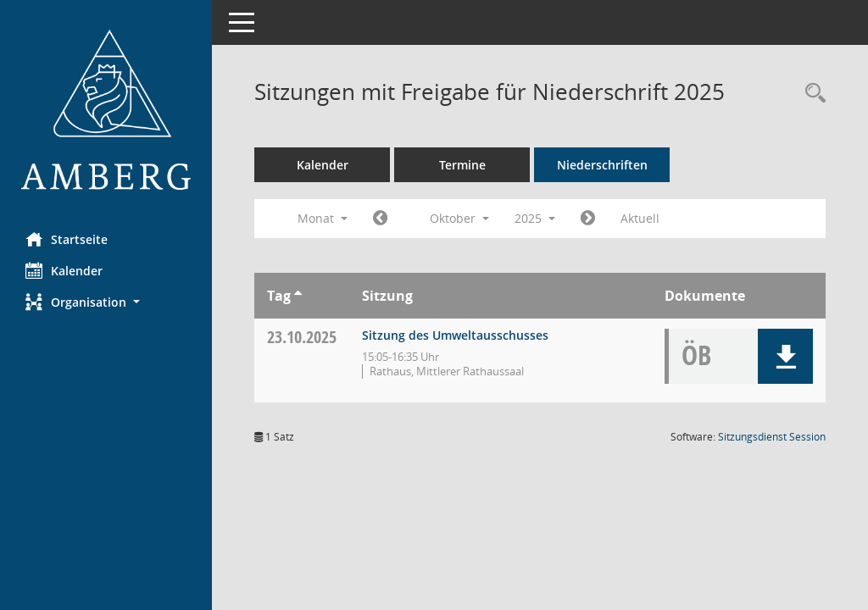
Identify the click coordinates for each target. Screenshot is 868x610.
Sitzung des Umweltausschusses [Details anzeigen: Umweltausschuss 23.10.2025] (455, 335)
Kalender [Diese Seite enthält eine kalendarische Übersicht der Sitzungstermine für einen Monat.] (64, 270)
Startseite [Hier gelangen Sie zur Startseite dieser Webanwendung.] (67, 239)
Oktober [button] (459, 218)
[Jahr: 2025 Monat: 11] (588, 219)
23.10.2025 (302, 337)
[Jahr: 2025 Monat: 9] (380, 219)
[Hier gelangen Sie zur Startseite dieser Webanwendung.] (106, 110)
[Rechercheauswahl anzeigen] (811, 94)
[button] (106, 302)
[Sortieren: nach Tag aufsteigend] (298, 296)
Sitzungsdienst (772, 437)
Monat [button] (323, 218)
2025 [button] (535, 218)
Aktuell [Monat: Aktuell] (640, 218)
